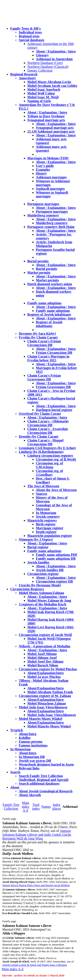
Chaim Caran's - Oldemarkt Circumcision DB (48, 423)
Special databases (32, 40)
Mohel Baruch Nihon (43, 665)
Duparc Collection (40, 70)
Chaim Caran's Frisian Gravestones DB (44, 377)
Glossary (42, 55)
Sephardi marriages (50, 189)
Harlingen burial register (54, 410)
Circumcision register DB (54, 581)
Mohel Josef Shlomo (42, 654)
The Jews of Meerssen (43, 486)
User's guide (45, 166)
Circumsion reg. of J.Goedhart (49, 473)
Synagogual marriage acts (46, 120)
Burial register (38, 547)
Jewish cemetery (48, 517)
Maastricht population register (50, 536)
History (41, 173)
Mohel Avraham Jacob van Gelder (52, 86)
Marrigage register (50, 528)
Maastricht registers (42, 520)
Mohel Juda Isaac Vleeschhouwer (52, 715)
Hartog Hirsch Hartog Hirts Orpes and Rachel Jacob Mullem (36, 885)
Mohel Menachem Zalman (47, 703)
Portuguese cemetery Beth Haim (51, 227)
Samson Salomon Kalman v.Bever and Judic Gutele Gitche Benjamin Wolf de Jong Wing (37, 835)
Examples (43, 170)
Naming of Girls (39, 101)
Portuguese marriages (43, 204)
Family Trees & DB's (25, 28)
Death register (46, 532)
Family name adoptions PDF (57, 555)
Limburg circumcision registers (50, 456)
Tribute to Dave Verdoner (46, 116)
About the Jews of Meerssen (56, 490)
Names (46, 807)
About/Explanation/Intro (45, 673)
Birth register (46, 524)
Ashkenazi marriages (51, 177)
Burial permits (38, 261)
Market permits (39, 273)
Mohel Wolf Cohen (41, 93)
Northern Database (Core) (45, 63)
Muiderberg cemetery (43, 215)
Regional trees (29, 36)
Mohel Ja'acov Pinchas (44, 677)
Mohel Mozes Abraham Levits (49, 82)
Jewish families (38, 562)
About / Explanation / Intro (56, 51)
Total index (36, 807)
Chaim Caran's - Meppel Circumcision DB (45, 442)
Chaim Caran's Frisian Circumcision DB (44, 343)
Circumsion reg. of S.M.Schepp (49, 465)
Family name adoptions (44, 303)
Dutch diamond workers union (50, 284)
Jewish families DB (50, 570)
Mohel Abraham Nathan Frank (50, 692)
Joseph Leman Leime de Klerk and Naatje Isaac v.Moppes (35, 965)
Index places (57, 807)
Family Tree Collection (11, 807)
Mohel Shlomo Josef (42, 658)
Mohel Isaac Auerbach (44, 90)
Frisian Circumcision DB (54, 353)
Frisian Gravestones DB (53, 387)
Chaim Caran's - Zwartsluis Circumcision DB (48, 431)
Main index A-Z (26, 807)
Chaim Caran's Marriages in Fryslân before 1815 (48, 358)
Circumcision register (43, 574)
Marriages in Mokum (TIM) (48, 158)
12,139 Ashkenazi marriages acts (51, 131)
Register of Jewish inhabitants (49, 314)
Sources (41, 494)
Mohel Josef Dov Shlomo (45, 661)
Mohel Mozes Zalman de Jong (49, 600)
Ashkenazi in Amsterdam (54, 59)
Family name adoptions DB (56, 559)
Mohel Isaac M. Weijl (43, 97)
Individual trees (30, 32)
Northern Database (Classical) (48, 67)
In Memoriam (46, 513)
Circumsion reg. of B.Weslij (56, 459)
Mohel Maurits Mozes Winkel (49, 726)
